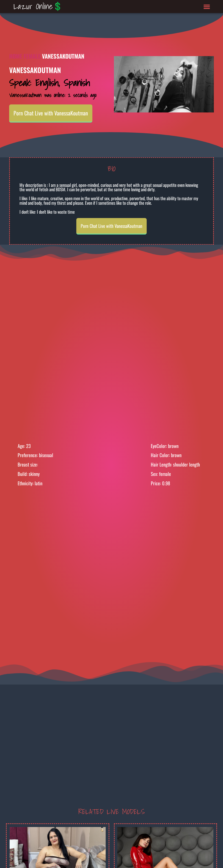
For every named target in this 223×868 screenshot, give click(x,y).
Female (32, 56)
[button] (207, 7)
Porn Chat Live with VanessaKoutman (51, 113)
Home (16, 56)
